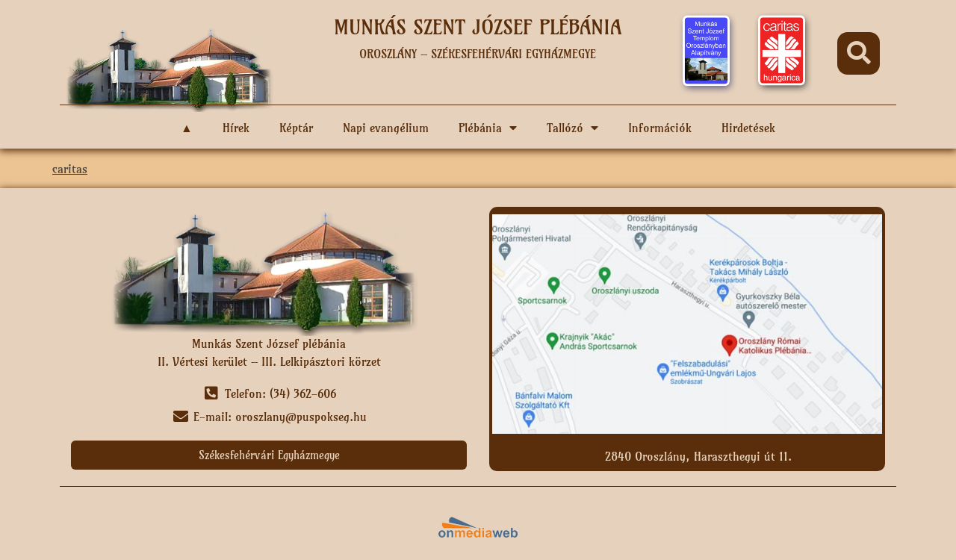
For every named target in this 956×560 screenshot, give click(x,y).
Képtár (296, 128)
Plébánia (488, 128)
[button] (859, 53)
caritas (70, 169)
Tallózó (572, 128)
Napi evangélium (386, 128)
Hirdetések (748, 128)
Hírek (236, 128)
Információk (660, 128)
